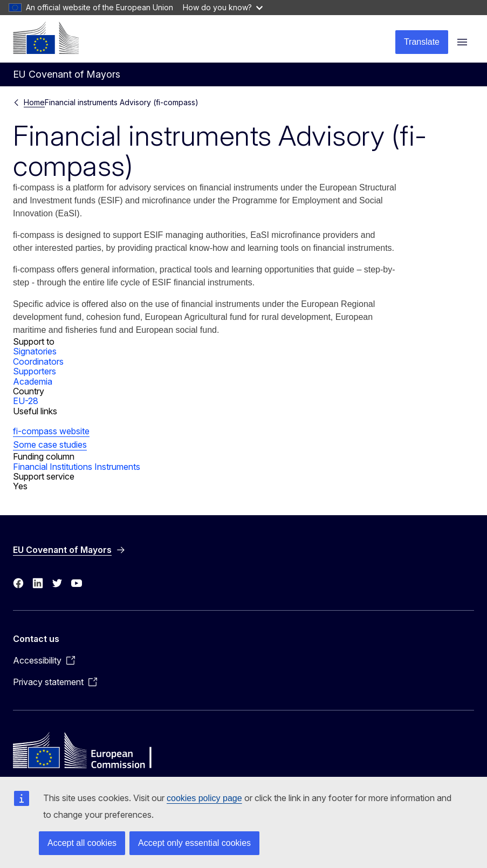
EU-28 (26, 401)
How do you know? (223, 7)
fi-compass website (51, 431)
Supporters (35, 371)
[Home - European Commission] (46, 38)
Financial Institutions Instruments (77, 467)
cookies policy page (204, 798)
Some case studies (50, 445)
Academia (33, 381)
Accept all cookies (82, 843)
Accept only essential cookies (194, 843)
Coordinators (38, 361)
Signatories (35, 351)
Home (34, 102)
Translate (422, 42)
